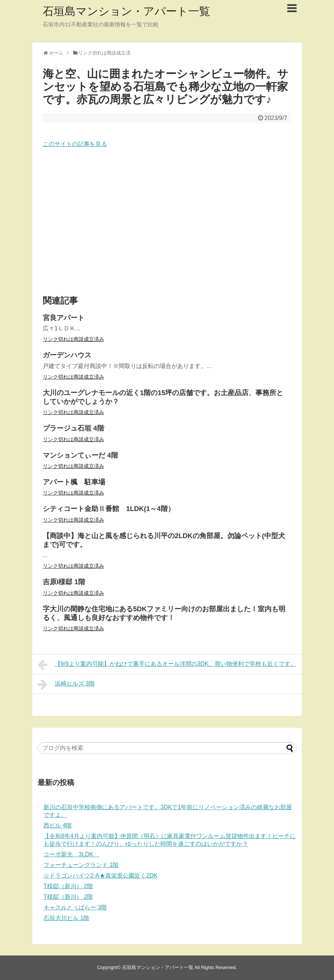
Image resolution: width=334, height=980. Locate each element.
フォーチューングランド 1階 (81, 865)
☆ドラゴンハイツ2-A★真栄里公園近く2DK (100, 876)
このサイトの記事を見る (75, 144)
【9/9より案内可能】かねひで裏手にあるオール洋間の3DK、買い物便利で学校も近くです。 (167, 665)
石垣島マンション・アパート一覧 (126, 11)
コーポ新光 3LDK (71, 854)
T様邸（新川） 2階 (68, 886)
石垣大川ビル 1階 (66, 918)
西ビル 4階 (58, 825)
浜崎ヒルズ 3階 (66, 684)
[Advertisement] (167, 222)
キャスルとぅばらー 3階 (75, 907)
